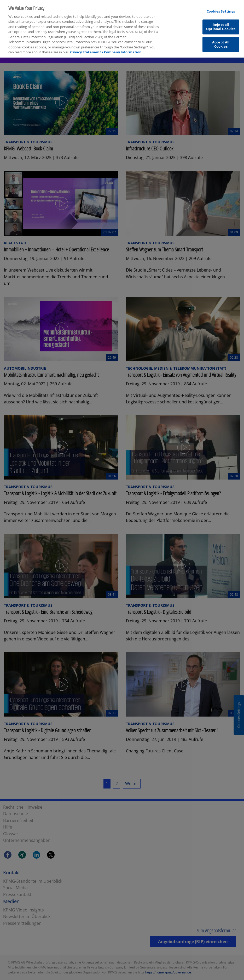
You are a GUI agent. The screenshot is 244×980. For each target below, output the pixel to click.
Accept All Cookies (221, 41)
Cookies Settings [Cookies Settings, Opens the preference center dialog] (221, 8)
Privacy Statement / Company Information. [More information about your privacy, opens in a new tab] (106, 49)
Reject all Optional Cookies (221, 24)
